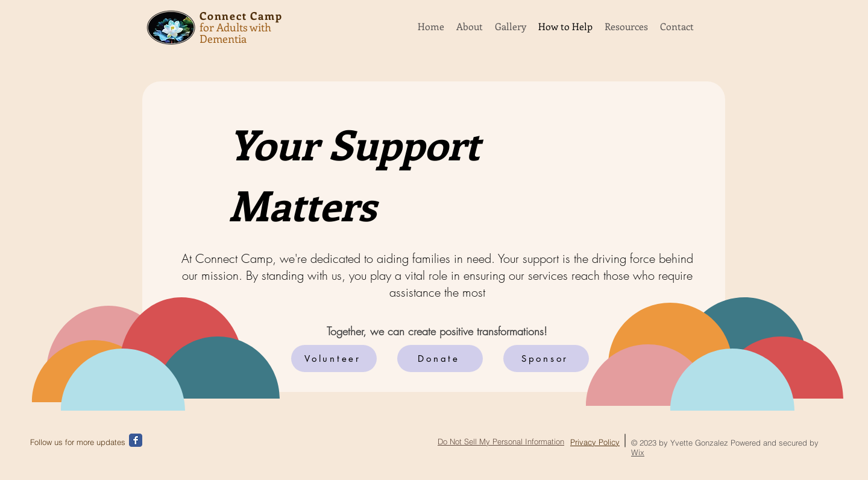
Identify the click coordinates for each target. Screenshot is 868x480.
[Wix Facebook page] (136, 440)
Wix (638, 452)
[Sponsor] (546, 358)
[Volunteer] (334, 358)
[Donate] (440, 358)
